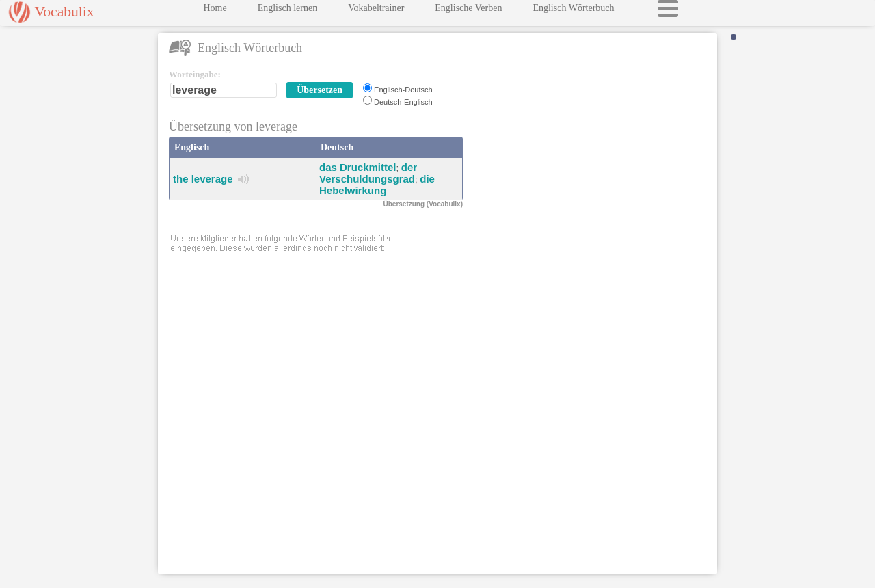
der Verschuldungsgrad (368, 173)
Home (215, 11)
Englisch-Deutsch (403, 90)
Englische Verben (468, 11)
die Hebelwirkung (377, 185)
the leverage (203, 179)
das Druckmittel (358, 167)
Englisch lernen (287, 11)
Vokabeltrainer (376, 11)
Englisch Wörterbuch (573, 11)
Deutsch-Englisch (403, 102)
